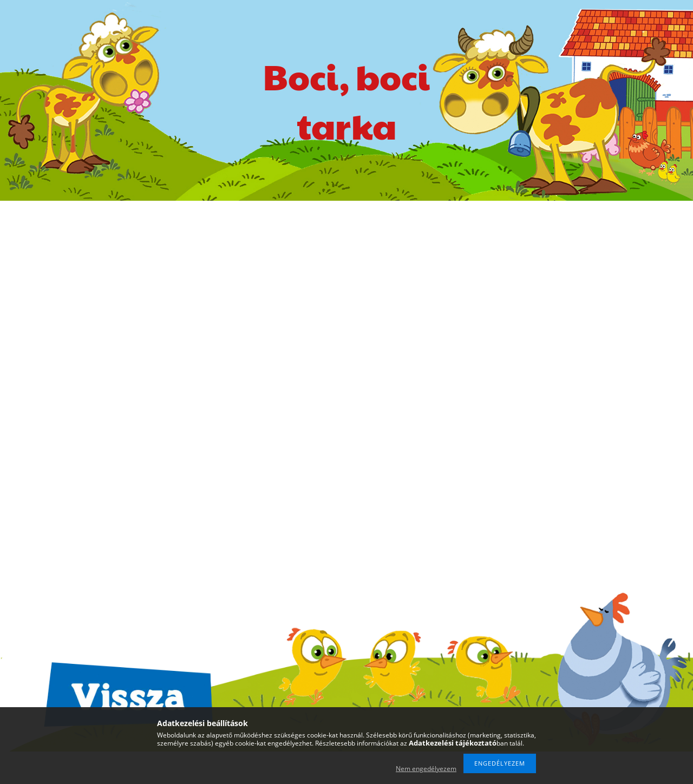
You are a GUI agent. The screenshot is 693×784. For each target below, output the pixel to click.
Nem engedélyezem (426, 769)
